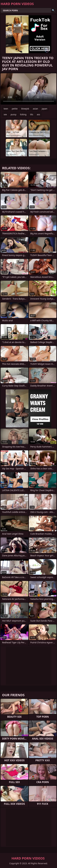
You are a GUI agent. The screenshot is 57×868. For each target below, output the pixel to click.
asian (35, 109)
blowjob (25, 109)
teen (6, 109)
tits (32, 114)
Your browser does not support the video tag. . (28, 89)
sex (5, 114)
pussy (14, 114)
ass (38, 114)
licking (23, 114)
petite (15, 109)
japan (44, 109)
